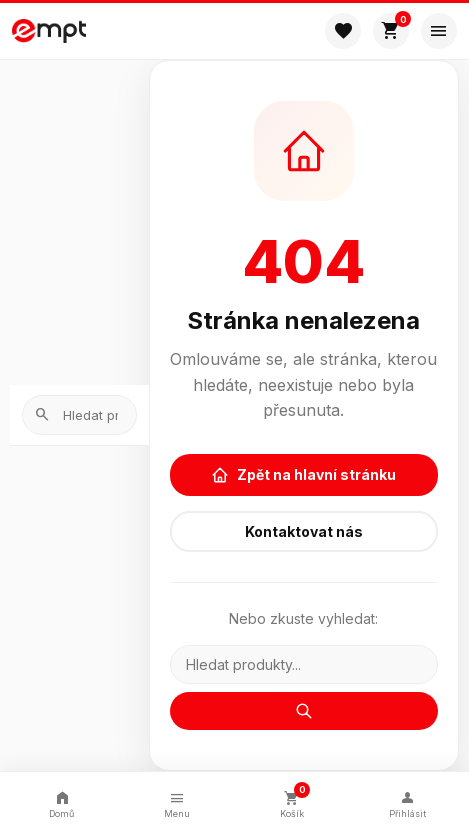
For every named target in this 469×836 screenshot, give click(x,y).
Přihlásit (407, 803)
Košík (293, 801)
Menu (177, 803)
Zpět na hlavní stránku (303, 475)
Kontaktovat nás (304, 531)
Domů (61, 803)
